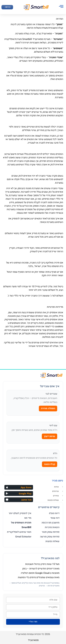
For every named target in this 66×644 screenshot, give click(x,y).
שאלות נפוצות (52, 541)
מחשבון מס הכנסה (50, 523)
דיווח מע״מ (54, 513)
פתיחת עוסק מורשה (50, 537)
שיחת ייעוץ (49, 436)
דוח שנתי (55, 518)
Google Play (25, 493)
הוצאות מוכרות (52, 527)
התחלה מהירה (48, 408)
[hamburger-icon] (61, 7)
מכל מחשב (26, 500)
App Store (26, 487)
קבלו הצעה (50, 464)
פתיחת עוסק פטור (51, 532)
